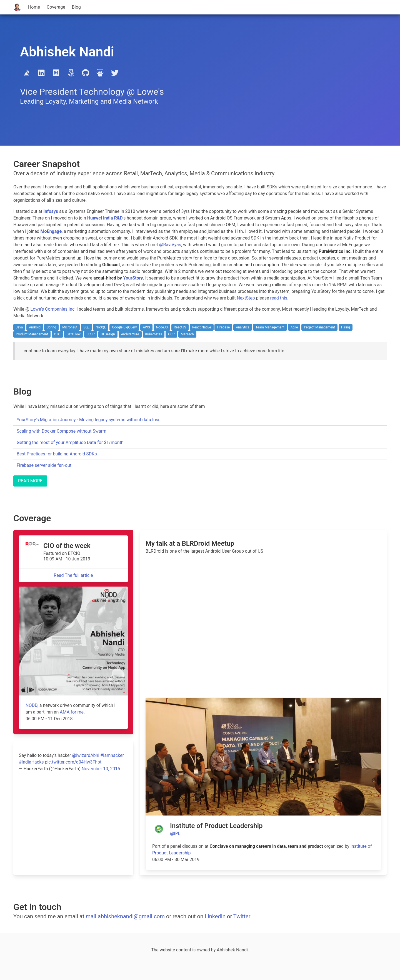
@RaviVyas (170, 245)
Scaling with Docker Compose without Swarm (62, 431)
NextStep (246, 298)
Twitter (242, 916)
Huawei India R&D (105, 218)
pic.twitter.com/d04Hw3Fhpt (73, 762)
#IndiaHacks (31, 762)
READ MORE (30, 481)
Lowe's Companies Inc (53, 309)
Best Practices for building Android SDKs (57, 454)
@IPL (175, 833)
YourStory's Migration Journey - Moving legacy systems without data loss (89, 420)
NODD (32, 705)
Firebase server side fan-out (44, 465)
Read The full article (73, 575)
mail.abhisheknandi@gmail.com (125, 916)
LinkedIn (215, 916)
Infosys (51, 211)
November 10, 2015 (101, 769)
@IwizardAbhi (86, 755)
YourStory (133, 278)
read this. (279, 298)
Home (34, 7)
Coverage (56, 7)
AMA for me (72, 712)
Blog (76, 7)
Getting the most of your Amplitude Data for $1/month (70, 442)
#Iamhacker (112, 755)
